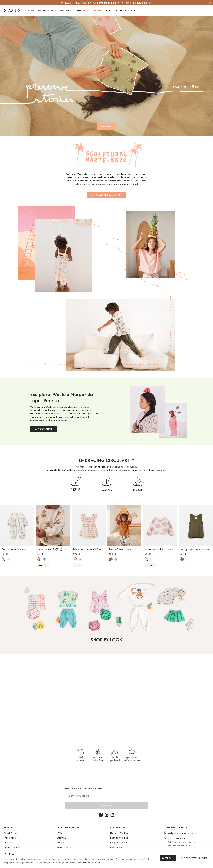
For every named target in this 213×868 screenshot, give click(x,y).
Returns (61, 842)
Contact (8, 842)
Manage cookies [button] (91, 863)
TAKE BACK (107, 490)
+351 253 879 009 (176, 838)
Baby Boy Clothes (119, 838)
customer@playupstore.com (182, 833)
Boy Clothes (116, 847)
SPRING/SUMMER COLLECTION (107, 195)
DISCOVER (106, 126)
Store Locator (64, 847)
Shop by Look (10, 838)
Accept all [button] (168, 858)
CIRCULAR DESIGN (75, 490)
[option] (105, 3)
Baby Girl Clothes (119, 842)
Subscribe (107, 805)
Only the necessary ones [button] (194, 858)
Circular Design (11, 847)
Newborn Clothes (119, 833)
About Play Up (11, 833)
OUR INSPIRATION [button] (43, 429)
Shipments (62, 838)
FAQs (59, 833)
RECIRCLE (138, 490)
